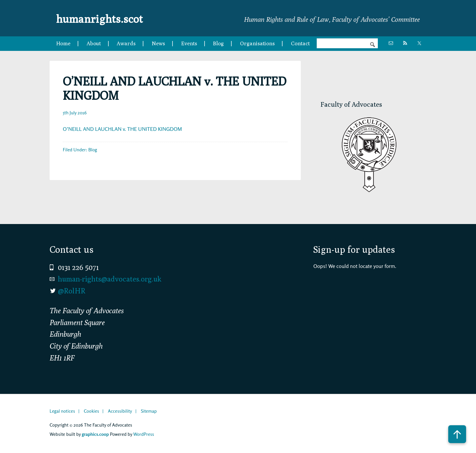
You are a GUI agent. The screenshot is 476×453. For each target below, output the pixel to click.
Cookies (91, 411)
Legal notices (62, 411)
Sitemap (149, 411)
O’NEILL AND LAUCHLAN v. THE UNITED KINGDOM (122, 129)
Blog (93, 150)
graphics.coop (95, 434)
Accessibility (120, 411)
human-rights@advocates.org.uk (110, 279)
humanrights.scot (108, 18)
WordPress (144, 434)
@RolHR (72, 291)
